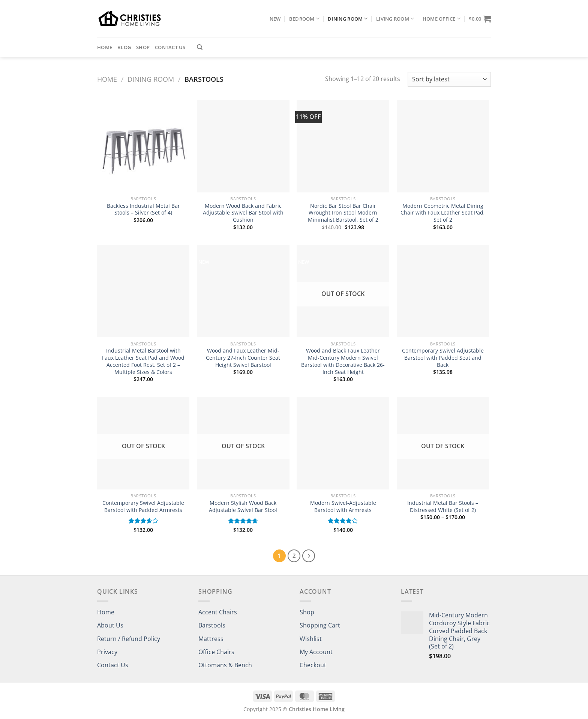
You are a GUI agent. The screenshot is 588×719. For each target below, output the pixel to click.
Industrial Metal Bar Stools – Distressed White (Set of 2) (443, 507)
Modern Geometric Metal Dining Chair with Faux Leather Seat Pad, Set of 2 (443, 213)
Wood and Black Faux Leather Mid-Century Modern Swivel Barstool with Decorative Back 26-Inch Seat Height (343, 361)
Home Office (442, 19)
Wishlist (311, 639)
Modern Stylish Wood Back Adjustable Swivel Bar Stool (243, 507)
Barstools (212, 625)
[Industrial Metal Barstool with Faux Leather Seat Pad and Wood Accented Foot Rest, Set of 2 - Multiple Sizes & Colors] (143, 291)
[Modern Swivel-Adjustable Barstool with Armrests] (343, 443)
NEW (275, 19)
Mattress (211, 639)
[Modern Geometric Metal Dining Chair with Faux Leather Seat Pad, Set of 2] (443, 146)
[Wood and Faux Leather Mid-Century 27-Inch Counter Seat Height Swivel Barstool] (243, 291)
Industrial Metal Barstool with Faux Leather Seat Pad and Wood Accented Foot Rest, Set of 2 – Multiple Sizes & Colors (143, 361)
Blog (124, 47)
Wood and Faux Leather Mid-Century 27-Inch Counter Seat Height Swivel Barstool (243, 358)
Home (105, 47)
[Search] (200, 47)
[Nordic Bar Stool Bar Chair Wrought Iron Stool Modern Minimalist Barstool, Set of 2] (343, 146)
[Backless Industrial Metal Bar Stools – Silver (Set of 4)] (143, 146)
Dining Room (348, 19)
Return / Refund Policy (129, 639)
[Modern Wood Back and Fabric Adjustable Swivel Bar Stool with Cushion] (243, 146)
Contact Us (170, 47)
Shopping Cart (320, 625)
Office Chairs (216, 652)
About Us (110, 625)
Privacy (107, 652)
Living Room (395, 19)
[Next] (309, 556)
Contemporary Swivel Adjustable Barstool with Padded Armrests (143, 507)
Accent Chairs (218, 612)
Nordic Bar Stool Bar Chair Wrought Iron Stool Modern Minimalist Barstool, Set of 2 (343, 213)
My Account (316, 652)
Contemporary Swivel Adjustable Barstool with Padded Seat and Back (443, 358)
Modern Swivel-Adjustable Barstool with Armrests (343, 507)
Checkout (313, 665)
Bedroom (304, 19)
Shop (143, 47)
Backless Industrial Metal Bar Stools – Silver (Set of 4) (143, 209)
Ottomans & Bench (225, 665)
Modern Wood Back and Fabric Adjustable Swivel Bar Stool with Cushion (243, 213)
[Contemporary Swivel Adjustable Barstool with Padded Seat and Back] (443, 291)
